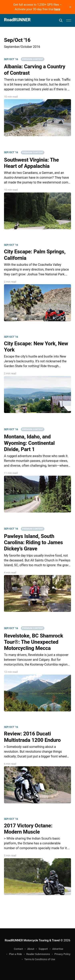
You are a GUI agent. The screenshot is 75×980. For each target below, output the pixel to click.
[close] (70, 7)
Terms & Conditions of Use (40, 959)
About (31, 949)
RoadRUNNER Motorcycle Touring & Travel (32, 940)
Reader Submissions (38, 954)
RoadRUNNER (17, 20)
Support (43, 949)
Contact (18, 949)
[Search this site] (61, 20)
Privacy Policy (62, 954)
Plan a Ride (15, 954)
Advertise (58, 949)
